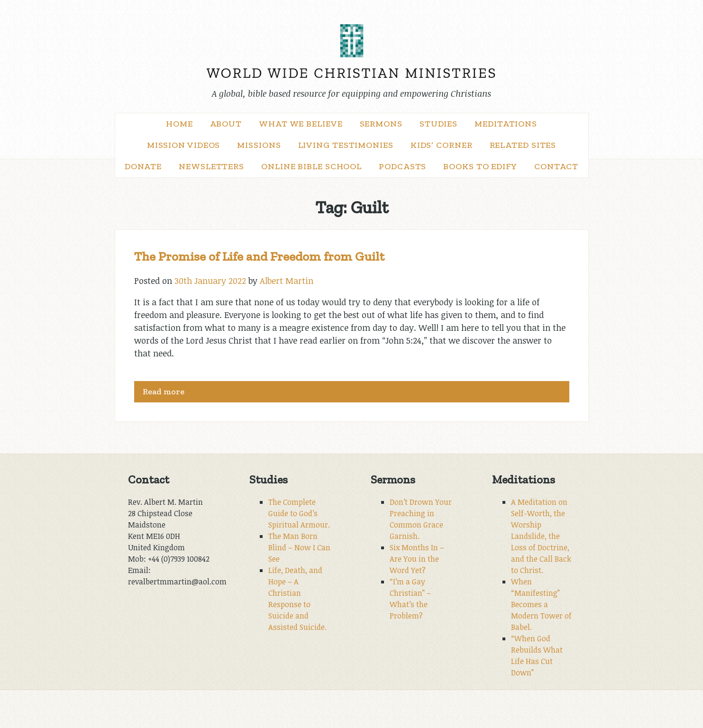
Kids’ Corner (442, 145)
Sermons (381, 124)
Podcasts (402, 166)
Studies (438, 124)
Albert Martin (287, 281)
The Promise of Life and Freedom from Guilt (259, 256)
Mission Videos (184, 145)
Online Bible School (311, 166)
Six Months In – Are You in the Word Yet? (417, 559)
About (226, 124)
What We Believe (301, 124)
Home (179, 124)
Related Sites (523, 145)
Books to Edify (480, 166)
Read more (164, 391)
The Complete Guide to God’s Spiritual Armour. (299, 513)
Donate (143, 166)
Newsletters (211, 166)
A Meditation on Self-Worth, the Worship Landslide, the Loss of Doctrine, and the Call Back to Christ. (541, 536)
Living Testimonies (346, 145)
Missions (259, 145)
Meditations (506, 124)
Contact (556, 166)
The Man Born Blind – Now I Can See (299, 547)
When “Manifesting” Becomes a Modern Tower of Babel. (541, 604)
